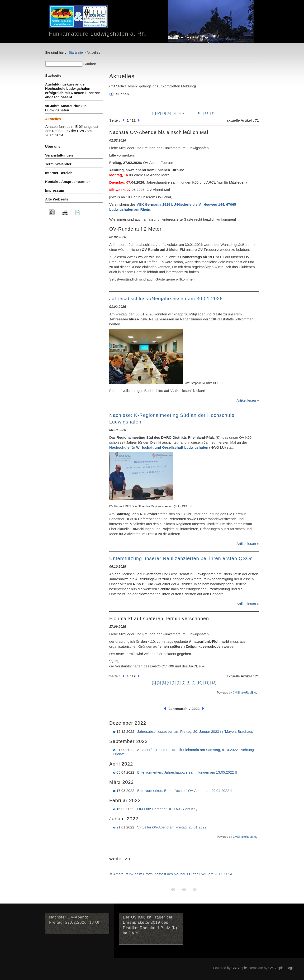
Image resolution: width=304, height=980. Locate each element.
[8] (188, 113)
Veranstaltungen (59, 155)
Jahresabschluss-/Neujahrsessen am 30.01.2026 (166, 299)
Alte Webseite (57, 199)
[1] (154, 113)
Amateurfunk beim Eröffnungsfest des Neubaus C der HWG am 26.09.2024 (173, 874)
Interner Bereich (59, 173)
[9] (193, 113)
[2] (159, 113)
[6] (179, 113)
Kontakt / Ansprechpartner (68, 182)
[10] (199, 113)
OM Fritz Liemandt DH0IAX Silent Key (167, 809)
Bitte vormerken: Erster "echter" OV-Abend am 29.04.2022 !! (185, 791)
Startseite (76, 52)
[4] (169, 113)
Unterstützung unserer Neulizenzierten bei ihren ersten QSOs (181, 558)
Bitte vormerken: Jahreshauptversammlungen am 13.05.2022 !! (187, 772)
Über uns (53, 146)
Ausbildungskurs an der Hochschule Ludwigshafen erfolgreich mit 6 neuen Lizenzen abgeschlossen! (73, 91)
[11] (206, 113)
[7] (184, 113)
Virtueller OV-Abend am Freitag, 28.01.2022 (172, 827)
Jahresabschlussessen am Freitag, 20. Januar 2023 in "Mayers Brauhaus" (196, 731)
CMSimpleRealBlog (245, 693)
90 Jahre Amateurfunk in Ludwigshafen (66, 108)
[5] (174, 113)
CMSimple (239, 968)
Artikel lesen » (248, 400)
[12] (213, 113)
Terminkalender (58, 164)
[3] (164, 113)
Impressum (55, 190)
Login (290, 968)
